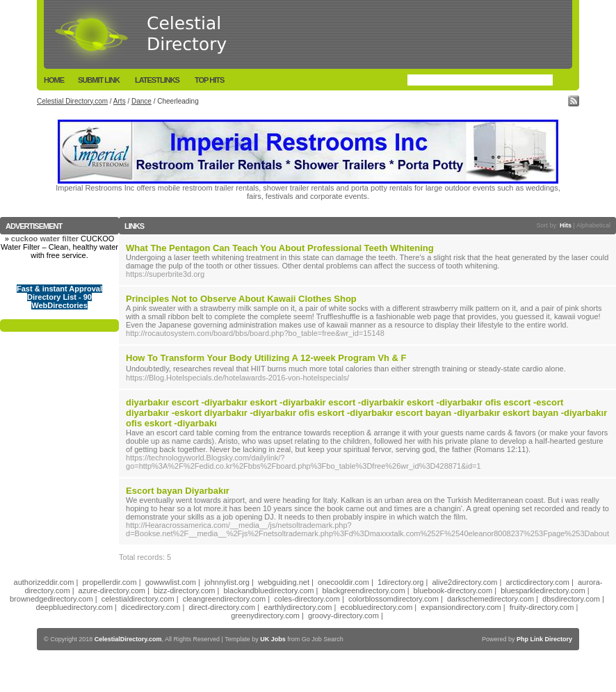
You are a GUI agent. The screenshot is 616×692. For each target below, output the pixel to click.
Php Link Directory (544, 639)
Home (54, 80)
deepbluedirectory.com (74, 607)
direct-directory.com (222, 607)
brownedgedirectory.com (51, 599)
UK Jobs (273, 639)
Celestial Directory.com (72, 101)
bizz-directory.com (184, 590)
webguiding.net (284, 582)
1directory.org (400, 582)
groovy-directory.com (343, 615)
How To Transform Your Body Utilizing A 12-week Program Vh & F (266, 358)
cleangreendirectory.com (225, 599)
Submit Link (99, 80)
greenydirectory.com (265, 615)
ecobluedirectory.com (377, 607)
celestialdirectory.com (138, 599)
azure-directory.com (112, 590)
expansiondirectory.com (461, 607)
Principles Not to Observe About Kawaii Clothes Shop (241, 299)
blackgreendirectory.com (364, 590)
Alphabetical (593, 225)
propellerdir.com (109, 582)
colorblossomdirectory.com (394, 599)
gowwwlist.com (171, 582)
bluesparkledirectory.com (543, 590)
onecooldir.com (343, 582)
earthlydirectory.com (298, 607)
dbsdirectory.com (571, 599)
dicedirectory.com (151, 607)
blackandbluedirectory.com (269, 590)
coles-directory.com (307, 599)
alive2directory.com (464, 582)
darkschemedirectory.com (491, 599)
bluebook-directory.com (453, 590)
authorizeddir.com (44, 582)
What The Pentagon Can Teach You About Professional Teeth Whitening (280, 248)
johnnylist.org (227, 582)
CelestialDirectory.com (128, 639)
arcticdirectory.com (537, 582)
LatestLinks (157, 80)
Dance (141, 101)
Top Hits (209, 80)
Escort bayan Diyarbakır (178, 491)
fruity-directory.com (542, 607)
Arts (120, 101)
